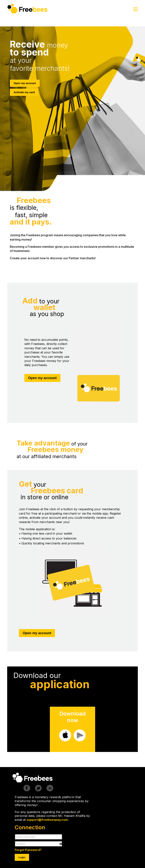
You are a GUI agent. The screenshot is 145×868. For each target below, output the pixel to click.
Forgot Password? (28, 850)
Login (22, 857)
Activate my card (24, 92)
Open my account (25, 83)
